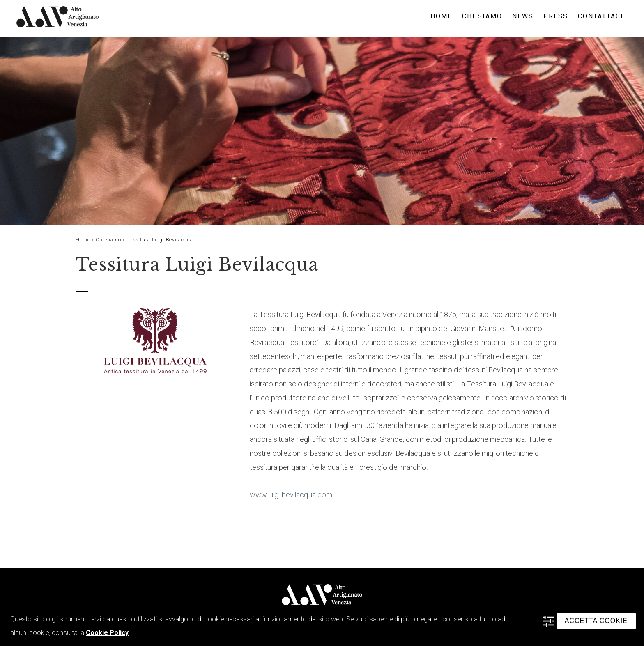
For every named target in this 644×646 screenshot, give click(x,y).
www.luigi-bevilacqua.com (291, 495)
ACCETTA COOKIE (596, 621)
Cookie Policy (107, 633)
